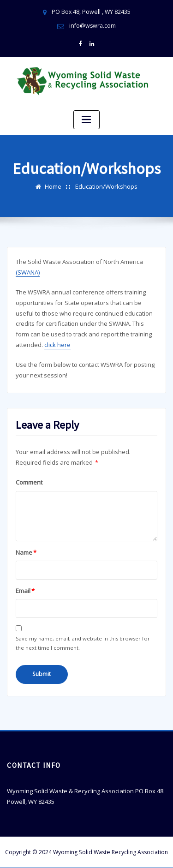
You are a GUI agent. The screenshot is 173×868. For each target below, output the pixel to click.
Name (26, 551)
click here (57, 344)
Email (25, 590)
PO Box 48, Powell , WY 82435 (91, 12)
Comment (29, 481)
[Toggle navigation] (87, 119)
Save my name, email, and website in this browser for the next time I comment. (83, 642)
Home (53, 186)
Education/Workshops (106, 186)
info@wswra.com (93, 26)
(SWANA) (28, 271)
